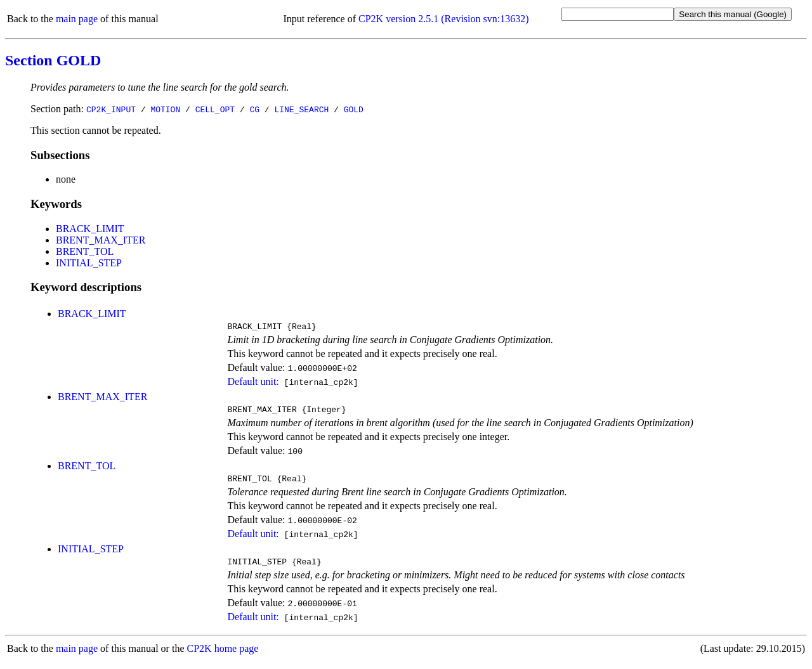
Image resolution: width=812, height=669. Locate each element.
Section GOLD (53, 60)
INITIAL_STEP (89, 263)
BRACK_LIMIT (90, 229)
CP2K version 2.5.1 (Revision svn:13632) (443, 19)
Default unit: (253, 383)
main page (77, 19)
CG (254, 109)
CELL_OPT (215, 109)
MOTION (165, 109)
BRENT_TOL (85, 251)
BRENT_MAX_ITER (101, 240)
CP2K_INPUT (111, 109)
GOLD (354, 109)
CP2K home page (223, 656)
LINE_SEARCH (301, 109)
